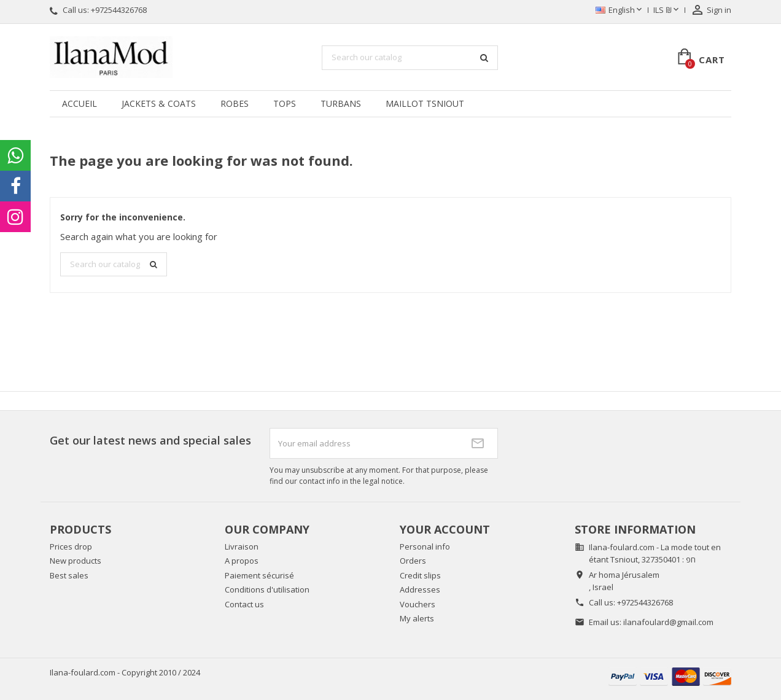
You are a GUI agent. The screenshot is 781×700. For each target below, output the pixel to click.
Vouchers (418, 604)
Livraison (242, 546)
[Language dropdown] (620, 10)
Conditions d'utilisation (267, 589)
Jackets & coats (159, 103)
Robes (235, 103)
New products (76, 561)
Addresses (420, 589)
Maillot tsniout (425, 103)
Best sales (69, 575)
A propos (242, 561)
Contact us (244, 604)
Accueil (80, 103)
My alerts (417, 618)
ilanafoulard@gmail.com (668, 622)
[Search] (410, 58)
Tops (285, 103)
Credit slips (420, 575)
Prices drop (71, 546)
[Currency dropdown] (667, 10)
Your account (445, 529)
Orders (413, 561)
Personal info (425, 546)
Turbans (341, 103)
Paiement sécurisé (259, 575)
